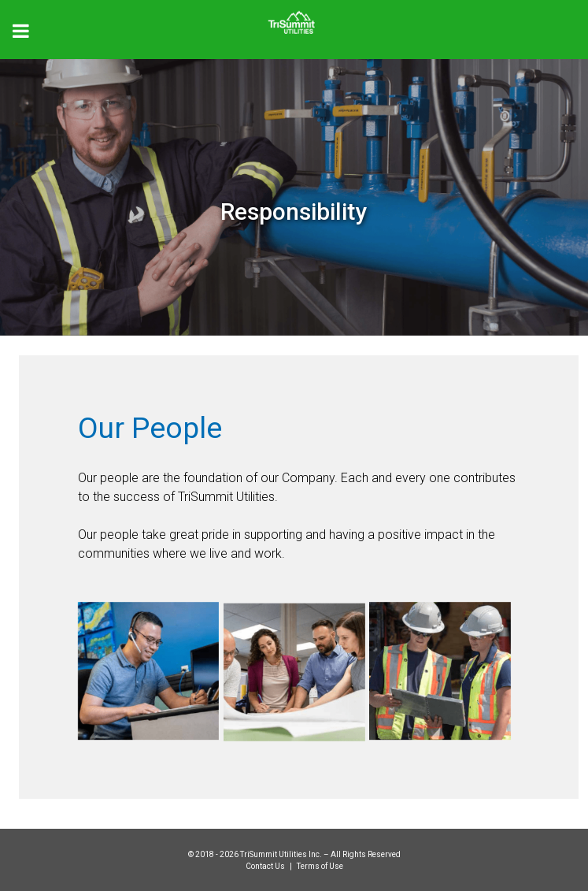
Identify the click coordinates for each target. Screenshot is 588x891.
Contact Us (266, 866)
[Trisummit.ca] (294, 17)
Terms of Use (320, 866)
